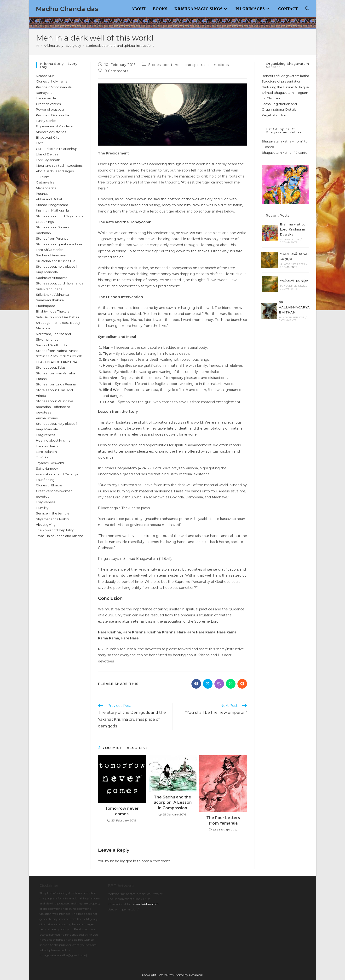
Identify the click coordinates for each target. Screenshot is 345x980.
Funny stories (46, 121)
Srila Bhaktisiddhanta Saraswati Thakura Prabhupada (52, 300)
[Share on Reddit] (242, 684)
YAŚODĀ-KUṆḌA (294, 281)
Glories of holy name (52, 81)
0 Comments (116, 71)
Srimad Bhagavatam (52, 205)
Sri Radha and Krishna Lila (56, 261)
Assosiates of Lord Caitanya (57, 474)
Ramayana (44, 93)
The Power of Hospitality (55, 530)
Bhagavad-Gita (48, 137)
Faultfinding (45, 480)
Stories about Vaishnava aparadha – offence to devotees (55, 407)
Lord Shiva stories (50, 250)
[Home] (37, 46)
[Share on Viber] (219, 684)
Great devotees (48, 104)
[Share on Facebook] (196, 684)
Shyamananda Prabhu (53, 519)
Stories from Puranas (52, 238)
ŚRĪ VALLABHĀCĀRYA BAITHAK (294, 307)
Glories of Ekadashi (51, 485)
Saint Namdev (47, 468)
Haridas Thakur (47, 446)
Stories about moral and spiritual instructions (120, 46)
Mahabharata (46, 188)
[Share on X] (208, 684)
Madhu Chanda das (67, 9)
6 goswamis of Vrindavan (55, 126)
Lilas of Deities (47, 154)
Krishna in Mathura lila (52, 210)
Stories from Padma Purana (57, 351)
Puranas (42, 194)
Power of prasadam (51, 109)
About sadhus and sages (55, 171)
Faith (40, 143)
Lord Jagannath (48, 160)
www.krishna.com (146, 904)
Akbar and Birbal (49, 199)
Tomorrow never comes (122, 811)
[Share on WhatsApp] (231, 684)
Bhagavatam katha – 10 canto (285, 153)
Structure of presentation (281, 81)
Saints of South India (52, 345)
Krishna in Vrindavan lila (54, 87)
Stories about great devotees (59, 244)
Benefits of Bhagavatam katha (285, 76)
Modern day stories (51, 132)
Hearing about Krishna (53, 440)
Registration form (275, 115)
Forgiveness (45, 435)
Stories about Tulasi (51, 367)
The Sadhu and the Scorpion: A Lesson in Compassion (173, 803)
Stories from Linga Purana (56, 384)
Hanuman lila (46, 98)
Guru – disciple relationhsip (57, 149)
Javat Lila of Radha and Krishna (60, 536)
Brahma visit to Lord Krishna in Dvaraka (293, 229)
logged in (128, 861)
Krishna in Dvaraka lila (52, 115)
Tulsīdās (42, 457)
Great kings (45, 222)
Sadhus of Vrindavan (52, 255)
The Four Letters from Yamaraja (223, 820)
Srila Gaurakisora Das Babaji (57, 317)
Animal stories (47, 418)
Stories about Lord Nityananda (60, 216)
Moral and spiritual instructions (59, 165)
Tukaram (43, 177)
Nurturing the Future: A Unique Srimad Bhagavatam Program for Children (285, 93)
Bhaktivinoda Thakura (53, 311)
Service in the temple (53, 513)
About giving (46, 525)
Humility (42, 508)
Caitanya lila (45, 182)
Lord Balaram (46, 452)
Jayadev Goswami (50, 463)
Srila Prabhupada (49, 289)
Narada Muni (46, 76)
